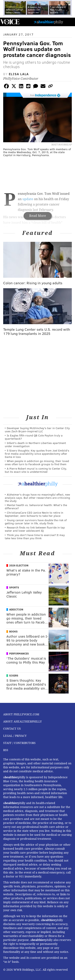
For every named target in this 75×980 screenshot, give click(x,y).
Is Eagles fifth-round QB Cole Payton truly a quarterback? (34, 437)
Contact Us (12, 729)
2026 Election (19, 565)
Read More (38, 216)
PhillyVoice (10, 22)
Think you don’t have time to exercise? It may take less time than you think (35, 537)
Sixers (14, 675)
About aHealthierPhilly (22, 722)
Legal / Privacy (15, 736)
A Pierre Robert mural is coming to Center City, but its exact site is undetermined (36, 470)
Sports (14, 587)
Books (13, 631)
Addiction (16, 609)
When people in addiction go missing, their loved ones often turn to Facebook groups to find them (37, 463)
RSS (6, 750)
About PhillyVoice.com (21, 714)
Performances (19, 653)
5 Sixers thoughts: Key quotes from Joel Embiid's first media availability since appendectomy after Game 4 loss (37, 454)
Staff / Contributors (19, 743)
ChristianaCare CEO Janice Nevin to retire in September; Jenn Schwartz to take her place (34, 514)
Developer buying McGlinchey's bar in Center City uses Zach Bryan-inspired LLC (37, 430)
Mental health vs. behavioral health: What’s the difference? (36, 507)
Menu (69, 22)
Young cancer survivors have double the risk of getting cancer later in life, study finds (36, 522)
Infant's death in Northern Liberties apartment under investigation (35, 444)
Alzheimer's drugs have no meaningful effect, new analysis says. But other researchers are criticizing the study (37, 498)
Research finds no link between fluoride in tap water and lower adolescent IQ (35, 529)
